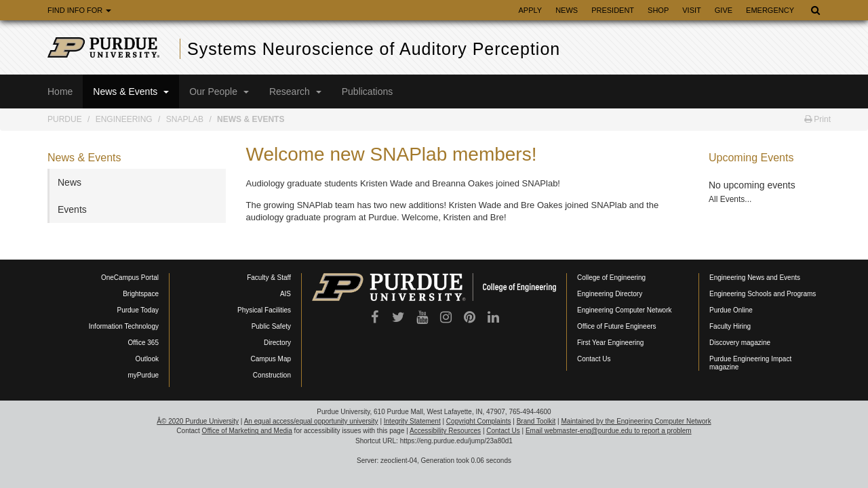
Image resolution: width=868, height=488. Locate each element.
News (567, 10)
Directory (277, 343)
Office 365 (143, 343)
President (613, 10)
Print (817, 119)
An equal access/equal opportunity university (311, 421)
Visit (692, 10)
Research (295, 91)
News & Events (131, 91)
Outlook (147, 359)
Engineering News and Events (755, 278)
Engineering (124, 119)
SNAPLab (185, 119)
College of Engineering (611, 278)
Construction (272, 375)
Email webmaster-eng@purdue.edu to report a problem (609, 431)
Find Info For (79, 10)
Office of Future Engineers (617, 326)
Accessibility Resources (445, 431)
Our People (219, 91)
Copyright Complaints (479, 421)
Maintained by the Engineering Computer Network (636, 421)
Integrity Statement (412, 421)
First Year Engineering (610, 343)
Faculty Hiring (730, 326)
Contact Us (594, 359)
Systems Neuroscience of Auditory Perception (374, 49)
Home (60, 91)
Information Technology (124, 326)
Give (724, 10)
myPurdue (143, 375)
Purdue (65, 119)
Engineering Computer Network (625, 310)
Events (72, 209)
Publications (368, 91)
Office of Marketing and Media (247, 431)
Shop (658, 10)
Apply (530, 10)
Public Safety (271, 326)
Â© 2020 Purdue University (198, 421)
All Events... (730, 199)
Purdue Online (731, 310)
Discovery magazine (740, 343)
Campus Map (271, 359)
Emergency (770, 10)
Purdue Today (138, 310)
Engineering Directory (610, 294)
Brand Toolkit (536, 421)
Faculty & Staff (269, 278)
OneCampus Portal (130, 278)
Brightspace (141, 294)
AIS (285, 294)
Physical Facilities (264, 310)
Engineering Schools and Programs (763, 294)
